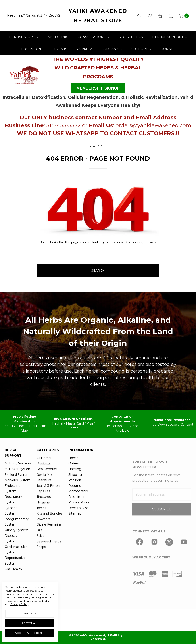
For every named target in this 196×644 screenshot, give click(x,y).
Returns (75, 495)
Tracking (75, 478)
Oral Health (13, 578)
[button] (24, 74)
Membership (78, 501)
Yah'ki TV (84, 49)
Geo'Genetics (131, 37)
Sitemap (75, 523)
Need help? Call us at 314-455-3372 (34, 16)
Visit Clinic (58, 37)
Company (112, 49)
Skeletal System (17, 484)
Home (73, 467)
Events (61, 49)
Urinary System (16, 539)
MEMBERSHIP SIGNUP (98, 88)
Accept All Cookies (30, 633)
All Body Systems (18, 473)
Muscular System (18, 478)
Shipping (75, 484)
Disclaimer (76, 506)
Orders (74, 473)
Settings (30, 613)
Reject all (30, 623)
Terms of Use (79, 517)
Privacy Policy (79, 512)
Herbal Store (24, 37)
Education (33, 49)
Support (141, 49)
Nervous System (18, 489)
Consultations (93, 37)
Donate (168, 49)
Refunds (75, 489)
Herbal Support (170, 37)
